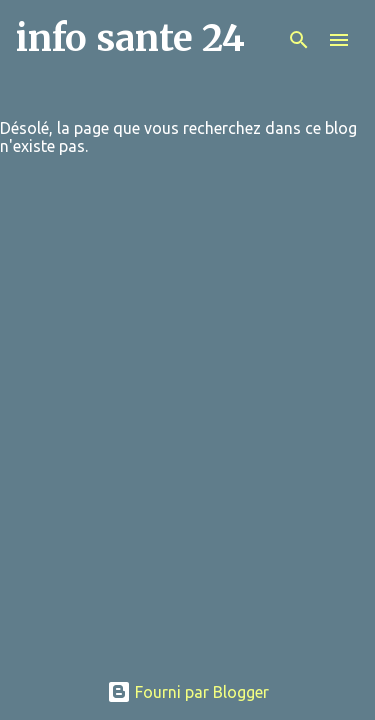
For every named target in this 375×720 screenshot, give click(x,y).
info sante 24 (130, 38)
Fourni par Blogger (188, 692)
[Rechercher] (299, 40)
